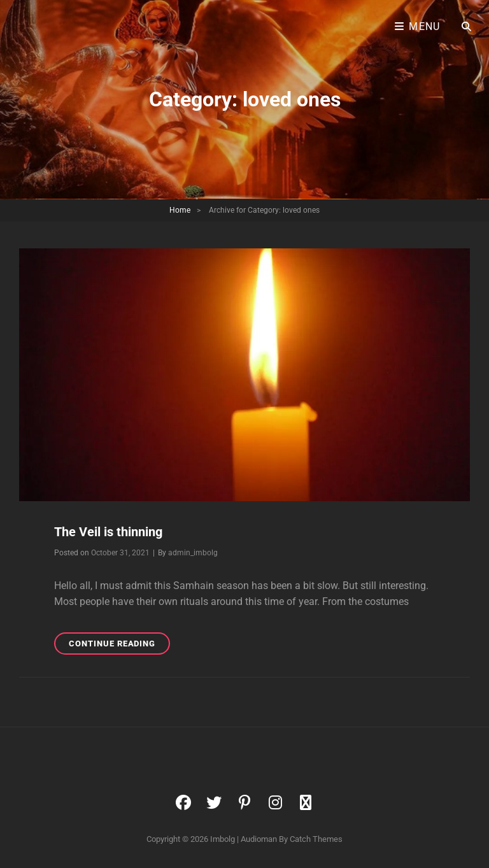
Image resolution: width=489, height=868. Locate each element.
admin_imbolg (193, 553)
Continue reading (119, 645)
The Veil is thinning (108, 532)
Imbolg (223, 839)
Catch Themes (316, 839)
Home (180, 210)
